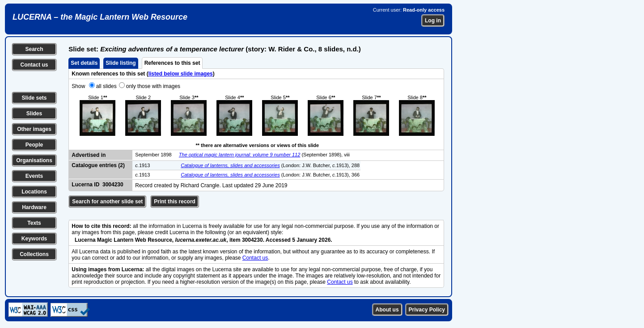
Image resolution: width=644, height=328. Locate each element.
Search (34, 49)
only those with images (153, 86)
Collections (34, 254)
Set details (84, 63)
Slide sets (34, 98)
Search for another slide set (107, 202)
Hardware (34, 207)
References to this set (172, 63)
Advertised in (89, 155)
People (34, 145)
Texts (34, 223)
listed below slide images (181, 74)
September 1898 (153, 155)
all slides (106, 86)
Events (34, 176)
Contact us (34, 65)
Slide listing (121, 63)
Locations (34, 192)
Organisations (34, 160)
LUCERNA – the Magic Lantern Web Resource (100, 17)
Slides (34, 114)
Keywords (34, 239)
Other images (34, 129)
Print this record (175, 202)
